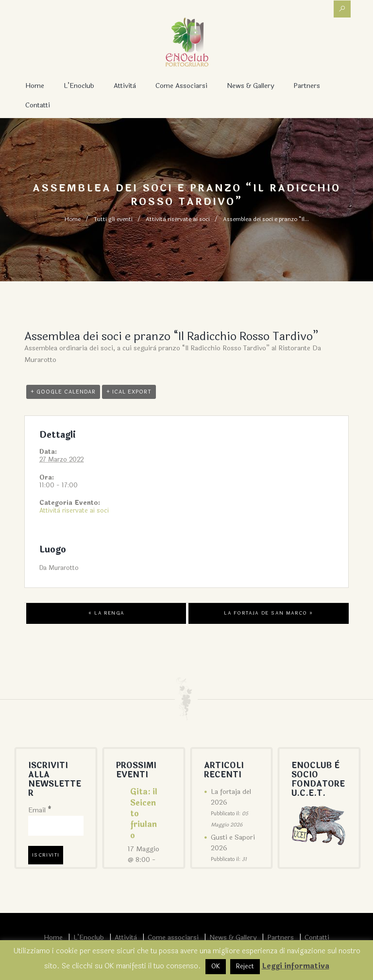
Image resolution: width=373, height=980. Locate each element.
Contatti (38, 105)
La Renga (106, 613)
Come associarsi (181, 86)
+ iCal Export (129, 392)
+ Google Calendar (63, 392)
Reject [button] (245, 966)
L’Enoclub (79, 86)
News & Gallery (250, 86)
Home (35, 86)
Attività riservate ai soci (178, 219)
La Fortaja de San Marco (269, 613)
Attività (125, 86)
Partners (307, 86)
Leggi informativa (296, 966)
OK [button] (216, 966)
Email (40, 810)
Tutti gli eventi (113, 219)
